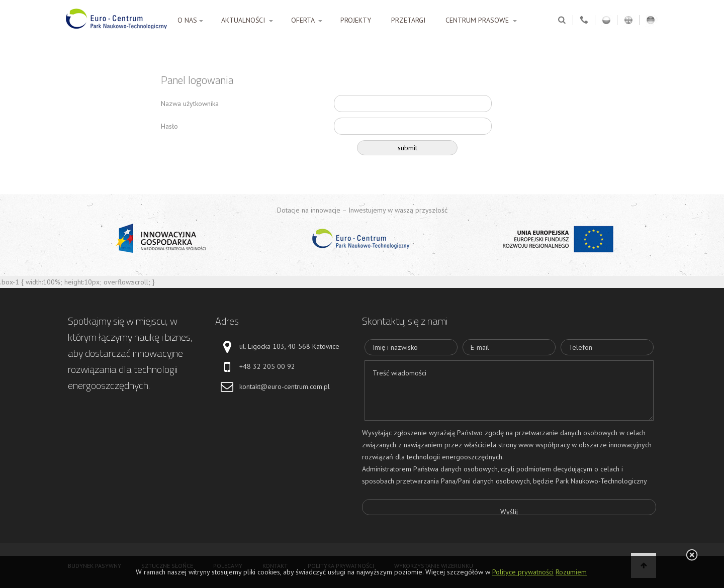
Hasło (169, 126)
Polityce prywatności (523, 572)
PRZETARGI (408, 20)
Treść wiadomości (509, 390)
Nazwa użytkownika (190, 104)
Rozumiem (571, 572)
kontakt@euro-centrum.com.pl (285, 386)
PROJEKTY (356, 20)
